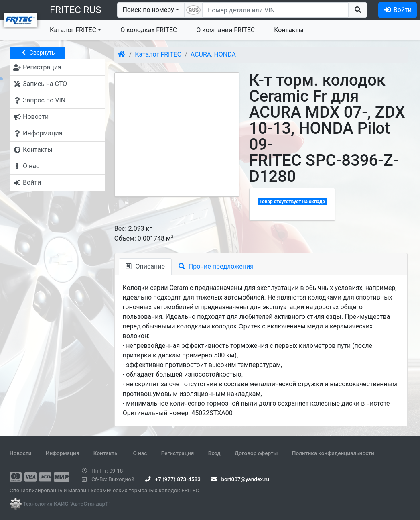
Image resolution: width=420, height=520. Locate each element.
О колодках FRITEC (149, 30)
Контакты (289, 30)
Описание (145, 266)
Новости (20, 453)
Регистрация (178, 453)
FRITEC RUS (75, 10)
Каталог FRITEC (73, 30)
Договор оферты (256, 453)
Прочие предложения (216, 266)
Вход (214, 453)
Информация (63, 453)
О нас (140, 453)
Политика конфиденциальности (333, 453)
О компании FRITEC (225, 30)
